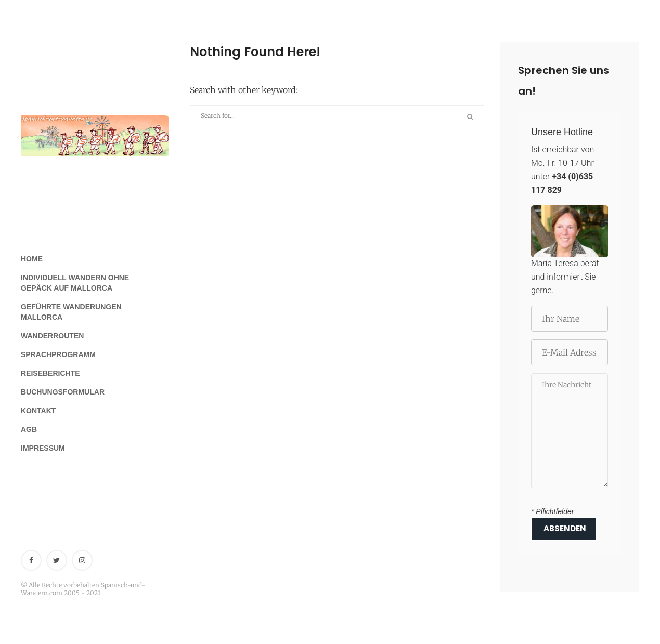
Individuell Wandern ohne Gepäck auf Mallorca (75, 283)
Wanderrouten (52, 336)
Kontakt (38, 411)
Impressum (43, 448)
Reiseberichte (50, 373)
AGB (29, 429)
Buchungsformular (63, 392)
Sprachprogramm (58, 354)
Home (32, 259)
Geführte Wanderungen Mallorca (71, 312)
